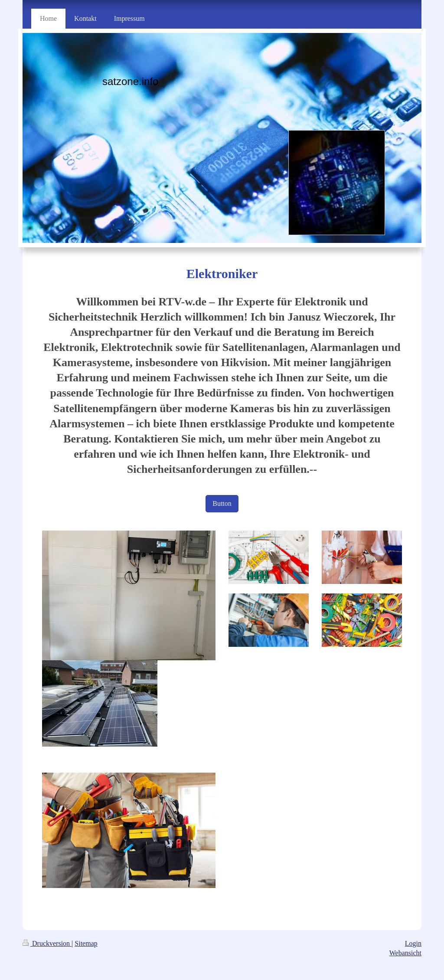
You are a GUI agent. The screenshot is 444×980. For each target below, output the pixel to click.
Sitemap (86, 943)
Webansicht (405, 953)
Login (413, 943)
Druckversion (47, 943)
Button (222, 503)
